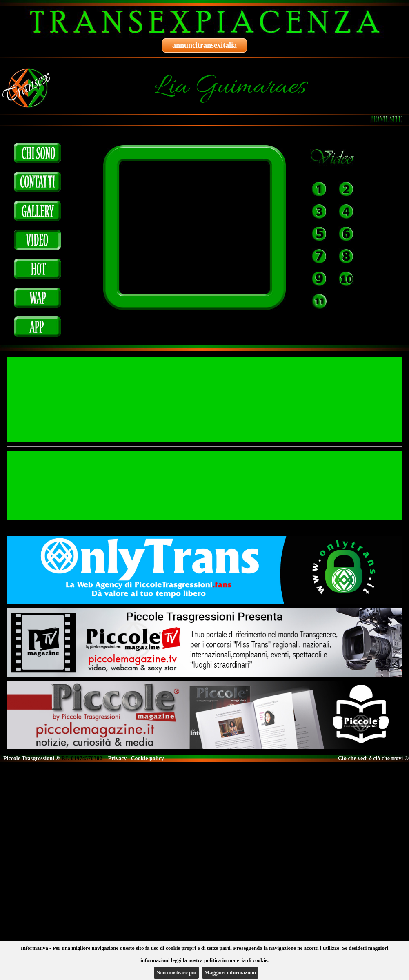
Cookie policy (147, 758)
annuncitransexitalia (204, 45)
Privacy (118, 758)
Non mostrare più (176, 972)
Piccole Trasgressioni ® (32, 758)
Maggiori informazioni (230, 972)
